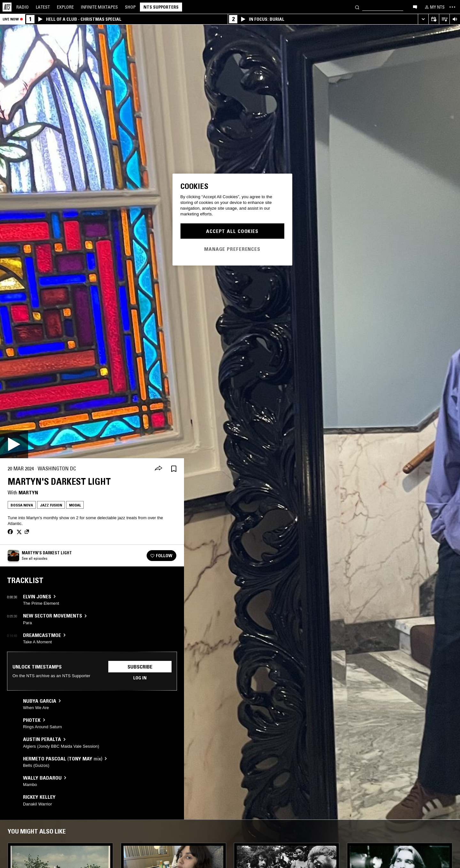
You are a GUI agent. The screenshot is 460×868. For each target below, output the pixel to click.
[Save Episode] (174, 469)
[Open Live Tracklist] (444, 19)
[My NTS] (434, 7)
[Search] (357, 7)
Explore (65, 7)
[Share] (158, 469)
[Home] (7, 7)
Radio (23, 7)
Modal (75, 505)
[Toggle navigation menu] (452, 7)
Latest (43, 7)
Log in (140, 678)
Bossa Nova (22, 505)
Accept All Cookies (232, 231)
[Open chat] (415, 7)
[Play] (14, 444)
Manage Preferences (232, 249)
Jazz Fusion (51, 505)
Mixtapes (99, 7)
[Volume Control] (455, 19)
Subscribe (140, 667)
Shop (130, 7)
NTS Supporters (161, 7)
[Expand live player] (423, 19)
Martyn (28, 492)
